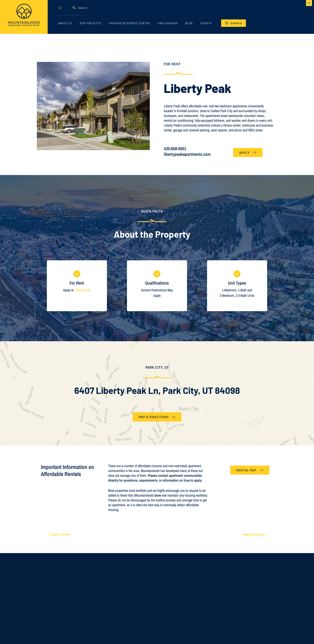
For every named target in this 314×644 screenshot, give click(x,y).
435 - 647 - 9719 (218, 639)
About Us (65, 23)
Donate (236, 23)
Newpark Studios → (256, 534)
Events (206, 23)
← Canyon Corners (58, 534)
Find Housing (168, 23)
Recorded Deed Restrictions (148, 633)
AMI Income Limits (143, 625)
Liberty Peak (82, 290)
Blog (189, 23)
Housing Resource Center (130, 23)
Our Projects (91, 23)
